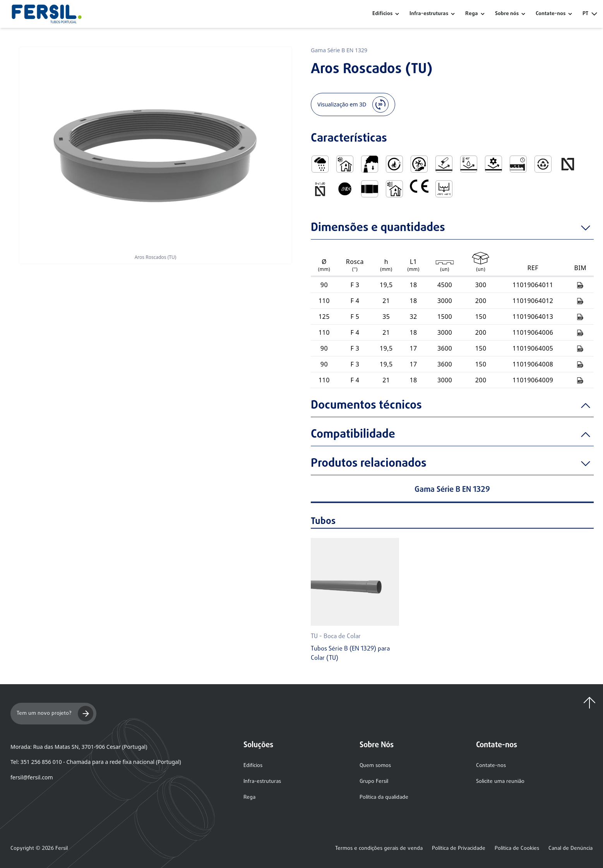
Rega (472, 14)
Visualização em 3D (353, 104)
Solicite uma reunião (500, 782)
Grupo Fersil (374, 782)
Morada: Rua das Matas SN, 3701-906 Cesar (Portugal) (79, 747)
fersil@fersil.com (32, 777)
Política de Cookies (517, 849)
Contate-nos (491, 766)
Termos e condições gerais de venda (379, 849)
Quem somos (375, 766)
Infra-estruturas (429, 14)
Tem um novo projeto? (55, 714)
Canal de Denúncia (570, 849)
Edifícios (382, 14)
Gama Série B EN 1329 (339, 50)
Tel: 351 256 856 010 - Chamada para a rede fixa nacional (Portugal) (96, 762)
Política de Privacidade (459, 849)
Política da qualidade (384, 797)
